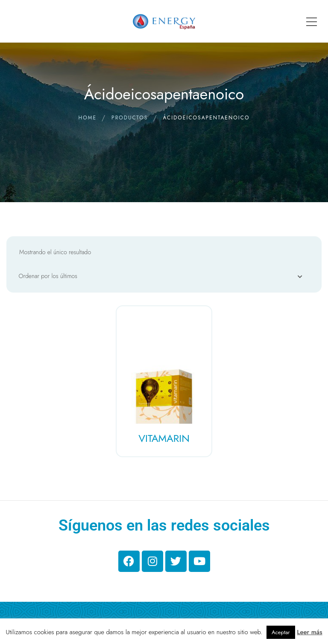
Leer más (309, 632)
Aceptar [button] (281, 632)
